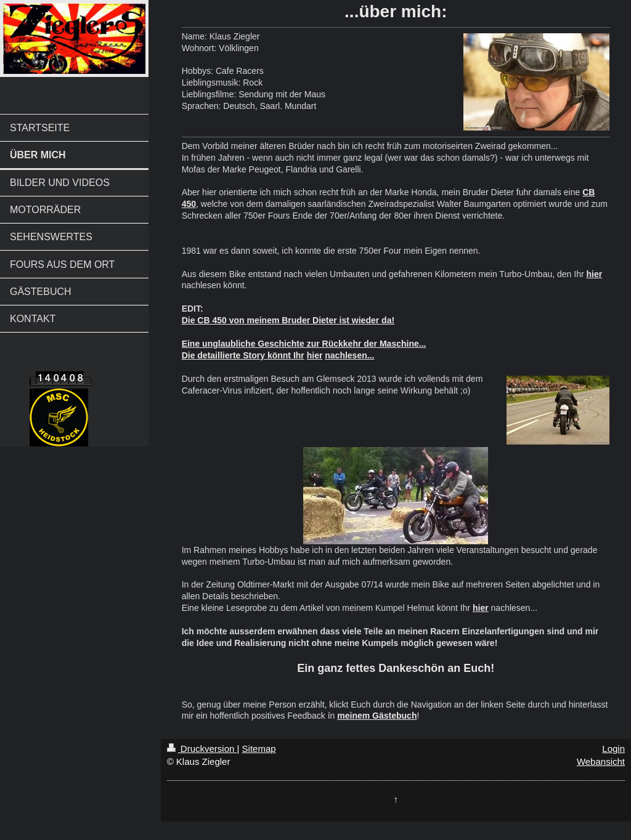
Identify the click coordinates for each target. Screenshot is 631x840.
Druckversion (202, 749)
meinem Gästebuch (377, 716)
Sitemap (259, 749)
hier (594, 274)
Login (613, 749)
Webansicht (601, 761)
